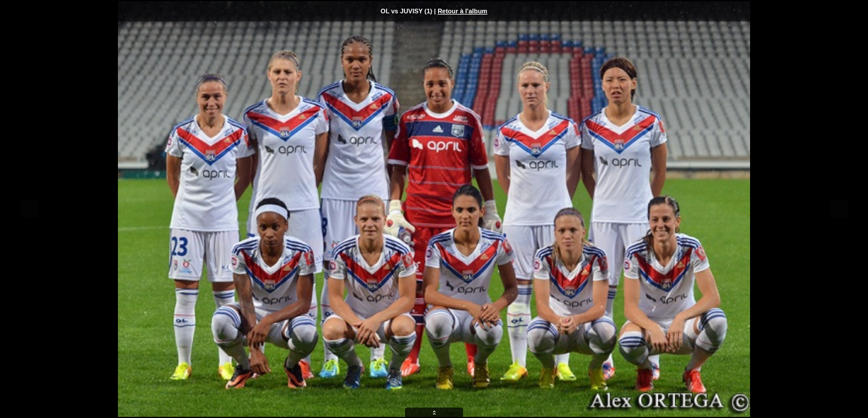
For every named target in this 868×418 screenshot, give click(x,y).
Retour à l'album (462, 11)
